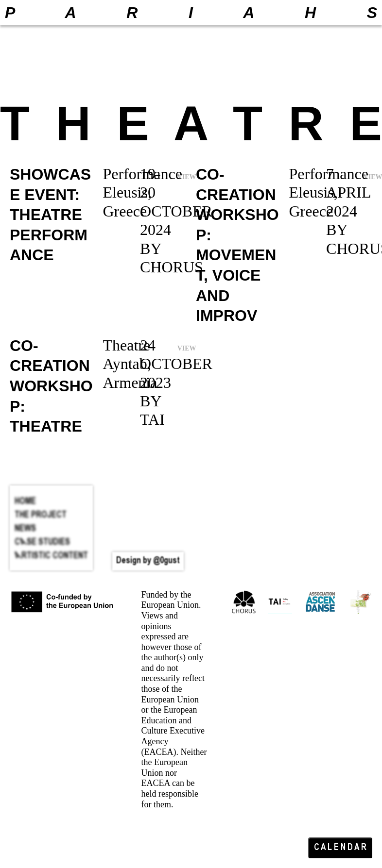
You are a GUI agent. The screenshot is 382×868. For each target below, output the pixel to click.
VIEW (187, 348)
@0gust (166, 561)
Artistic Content (51, 556)
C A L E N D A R (340, 848)
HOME (25, 502)
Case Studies (42, 542)
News (25, 529)
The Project (41, 515)
